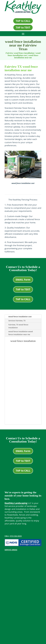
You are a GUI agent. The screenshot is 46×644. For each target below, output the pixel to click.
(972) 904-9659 (16, 536)
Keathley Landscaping (16, 503)
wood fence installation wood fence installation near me (21, 333)
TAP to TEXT (23, 27)
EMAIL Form (23, 280)
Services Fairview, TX (17, 321)
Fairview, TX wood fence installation (18, 326)
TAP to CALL (23, 21)
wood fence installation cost (20, 317)
